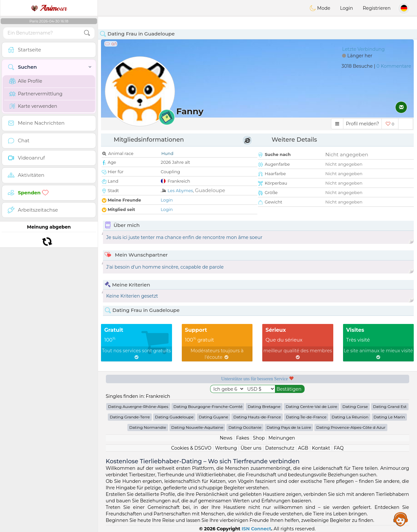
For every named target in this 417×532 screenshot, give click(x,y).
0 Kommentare (394, 66)
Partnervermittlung (36, 94)
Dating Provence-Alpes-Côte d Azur (351, 427)
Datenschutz (280, 448)
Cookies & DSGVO (191, 448)
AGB (303, 448)
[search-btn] (87, 33)
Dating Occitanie (245, 427)
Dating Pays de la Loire (289, 427)
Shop (259, 438)
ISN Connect (257, 529)
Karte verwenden (33, 106)
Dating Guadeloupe (174, 417)
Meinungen (282, 438)
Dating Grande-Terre (130, 417)
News (226, 438)
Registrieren (377, 8)
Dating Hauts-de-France (257, 417)
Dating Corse (355, 406)
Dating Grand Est (390, 406)
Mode (320, 8)
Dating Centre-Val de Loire (312, 406)
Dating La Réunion (350, 417)
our (49, 8)
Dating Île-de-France (306, 417)
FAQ (339, 448)
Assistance (401, 519)
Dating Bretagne (264, 406)
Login (347, 8)
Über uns (251, 448)
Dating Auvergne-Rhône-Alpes (138, 406)
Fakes (243, 438)
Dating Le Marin (389, 417)
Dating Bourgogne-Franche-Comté (208, 406)
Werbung (226, 448)
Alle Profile (26, 81)
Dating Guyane (214, 417)
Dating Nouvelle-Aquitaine (197, 427)
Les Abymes (180, 190)
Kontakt (321, 448)
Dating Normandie (148, 427)
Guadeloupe (210, 190)
